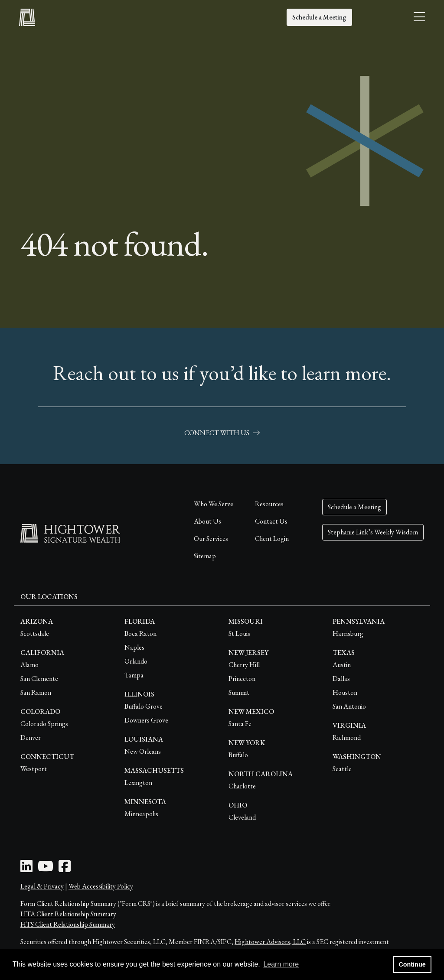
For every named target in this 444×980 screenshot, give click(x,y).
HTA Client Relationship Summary (68, 914)
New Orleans (143, 751)
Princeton (242, 679)
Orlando (136, 661)
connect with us (222, 433)
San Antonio (349, 706)
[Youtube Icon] (46, 869)
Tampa (134, 675)
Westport (34, 769)
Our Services (211, 539)
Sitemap (205, 556)
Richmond (347, 737)
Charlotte (242, 786)
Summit (239, 692)
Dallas (341, 679)
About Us (207, 521)
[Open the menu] (419, 17)
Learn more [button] (281, 964)
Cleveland (242, 817)
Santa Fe (240, 724)
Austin (342, 665)
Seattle (342, 769)
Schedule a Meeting (319, 17)
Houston (345, 692)
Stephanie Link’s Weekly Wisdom (373, 532)
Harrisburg (348, 633)
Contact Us (271, 521)
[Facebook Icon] (65, 869)
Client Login (272, 539)
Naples (134, 647)
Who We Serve (214, 504)
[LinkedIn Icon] (26, 869)
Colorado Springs (44, 724)
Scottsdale (35, 633)
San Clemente (39, 679)
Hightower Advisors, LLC (270, 942)
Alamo (29, 665)
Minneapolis (141, 814)
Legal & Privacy (42, 886)
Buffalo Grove (144, 706)
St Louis (239, 633)
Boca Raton (140, 633)
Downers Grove (146, 720)
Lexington (138, 783)
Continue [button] (412, 964)
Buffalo (238, 755)
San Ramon (36, 692)
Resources (269, 504)
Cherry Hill (244, 665)
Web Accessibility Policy (101, 886)
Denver (31, 737)
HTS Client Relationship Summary (68, 924)
